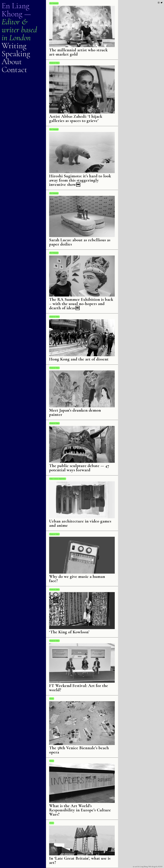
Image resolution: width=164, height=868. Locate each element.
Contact (14, 69)
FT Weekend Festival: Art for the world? (79, 688)
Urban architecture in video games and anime (80, 523)
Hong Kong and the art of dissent (79, 359)
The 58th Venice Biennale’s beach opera (79, 750)
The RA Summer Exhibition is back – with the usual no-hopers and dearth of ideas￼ (81, 304)
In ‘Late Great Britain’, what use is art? (80, 860)
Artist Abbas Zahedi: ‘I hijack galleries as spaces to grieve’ (76, 118)
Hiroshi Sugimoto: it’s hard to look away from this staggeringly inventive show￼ (80, 180)
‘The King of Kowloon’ (69, 632)
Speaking (16, 54)
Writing (14, 46)
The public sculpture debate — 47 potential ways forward (79, 468)
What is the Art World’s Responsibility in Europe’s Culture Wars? (80, 810)
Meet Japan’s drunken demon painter (75, 412)
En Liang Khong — (16, 10)
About (12, 62)
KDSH (160, 867)
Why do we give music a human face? (77, 579)
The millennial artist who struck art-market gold (78, 52)
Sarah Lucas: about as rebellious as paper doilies (80, 242)
